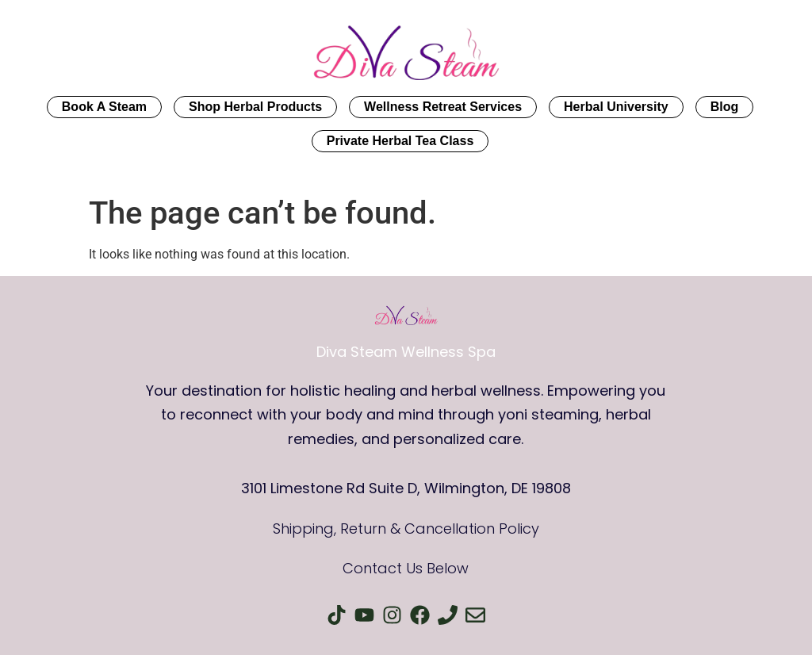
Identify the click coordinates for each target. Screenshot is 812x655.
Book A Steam (104, 107)
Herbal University (616, 107)
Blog (725, 107)
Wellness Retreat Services (443, 107)
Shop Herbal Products (255, 107)
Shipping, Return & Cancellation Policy (406, 529)
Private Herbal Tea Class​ (400, 141)
